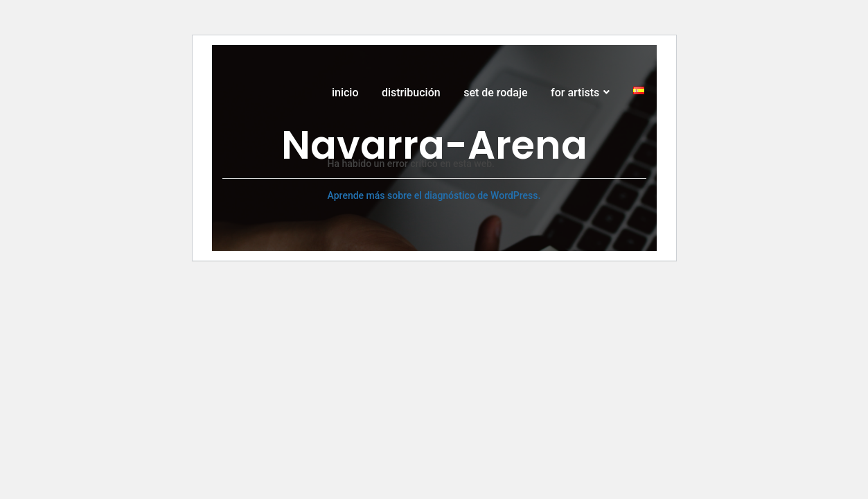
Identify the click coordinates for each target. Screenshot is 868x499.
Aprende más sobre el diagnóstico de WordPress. (434, 195)
